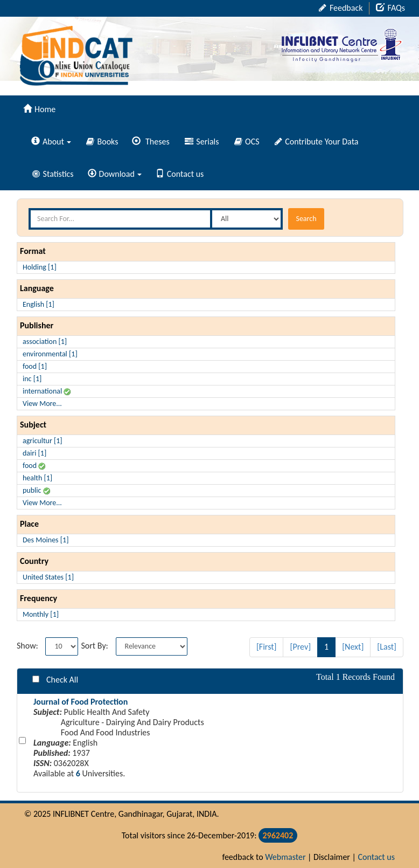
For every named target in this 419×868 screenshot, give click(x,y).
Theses (151, 142)
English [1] (39, 304)
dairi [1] (34, 453)
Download (115, 174)
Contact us (180, 174)
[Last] (387, 647)
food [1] (35, 366)
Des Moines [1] (46, 540)
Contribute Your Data (317, 142)
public (36, 490)
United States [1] (48, 577)
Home (39, 109)
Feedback (341, 8)
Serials (202, 142)
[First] (267, 647)
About (51, 142)
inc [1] (32, 379)
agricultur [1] (43, 441)
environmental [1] (50, 354)
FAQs (390, 8)
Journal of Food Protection (81, 702)
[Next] (353, 647)
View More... (42, 404)
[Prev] (300, 647)
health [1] (37, 478)
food (34, 466)
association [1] (45, 342)
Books (102, 142)
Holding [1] (40, 267)
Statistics (53, 174)
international (47, 391)
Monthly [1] (41, 614)
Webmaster (285, 857)
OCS (247, 142)
